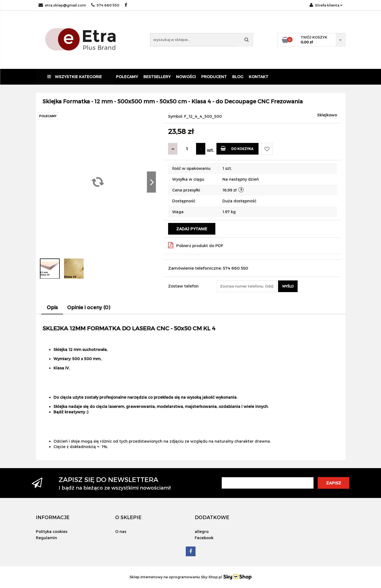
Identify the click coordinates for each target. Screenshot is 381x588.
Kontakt (259, 77)
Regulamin (46, 538)
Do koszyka (237, 148)
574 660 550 (105, 5)
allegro (202, 531)
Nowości (186, 77)
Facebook (204, 538)
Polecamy (127, 77)
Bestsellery (157, 77)
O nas (121, 531)
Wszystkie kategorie (75, 77)
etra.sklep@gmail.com (62, 5)
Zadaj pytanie (192, 229)
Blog (238, 77)
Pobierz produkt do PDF (196, 245)
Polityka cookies (52, 531)
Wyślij (288, 286)
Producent (214, 77)
